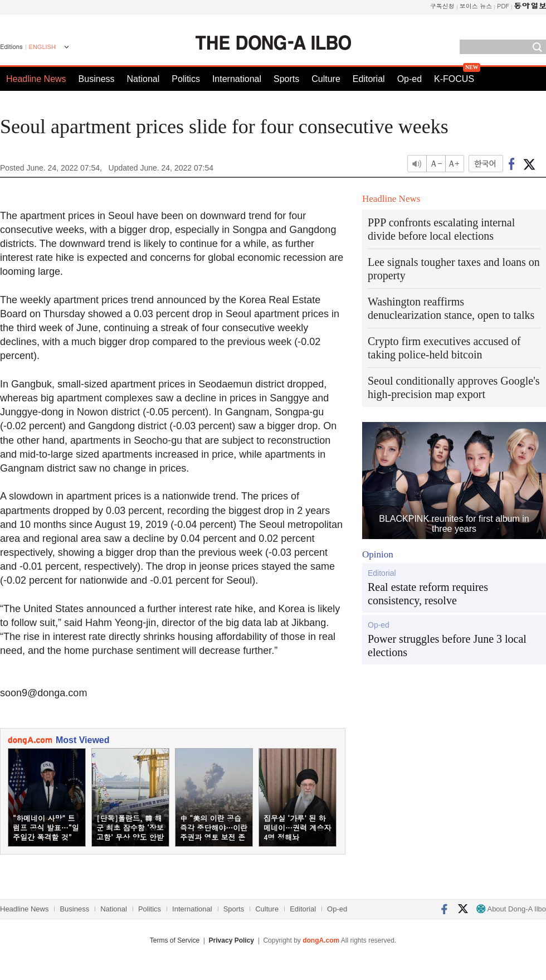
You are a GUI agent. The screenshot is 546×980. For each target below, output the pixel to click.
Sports (286, 79)
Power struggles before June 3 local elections (447, 646)
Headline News (36, 79)
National (143, 79)
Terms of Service (175, 940)
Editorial (369, 79)
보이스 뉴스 (476, 6)
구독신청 (442, 6)
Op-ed (409, 79)
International (237, 79)
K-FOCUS (454, 79)
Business (97, 79)
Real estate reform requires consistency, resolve (428, 594)
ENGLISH (42, 47)
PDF (503, 6)
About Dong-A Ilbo (511, 909)
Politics (186, 79)
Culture (326, 79)
